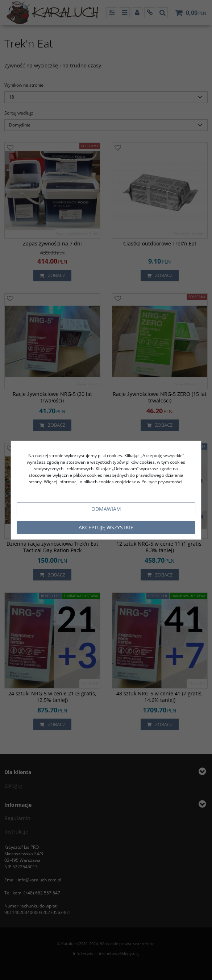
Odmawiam (106, 509)
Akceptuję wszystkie (106, 527)
